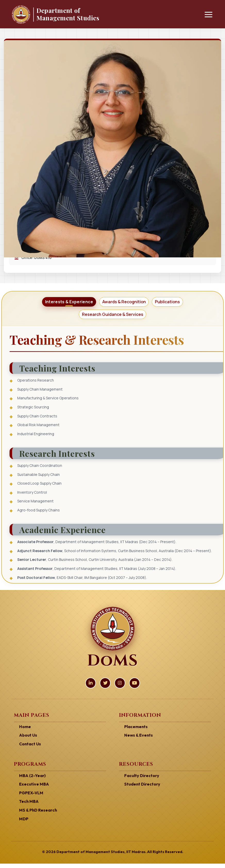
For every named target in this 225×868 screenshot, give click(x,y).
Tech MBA (28, 806)
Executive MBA (33, 790)
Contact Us (29, 750)
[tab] (62, 303)
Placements (135, 733)
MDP (23, 823)
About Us (27, 741)
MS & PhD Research (37, 815)
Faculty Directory (141, 781)
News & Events (137, 741)
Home (24, 733)
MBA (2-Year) (31, 781)
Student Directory (141, 790)
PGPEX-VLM (30, 798)
